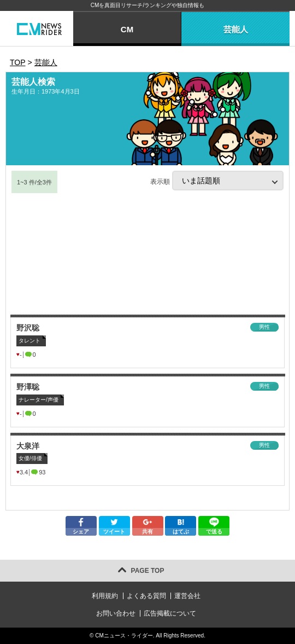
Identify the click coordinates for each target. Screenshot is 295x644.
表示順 (217, 181)
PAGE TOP (148, 571)
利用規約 (105, 596)
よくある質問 (146, 596)
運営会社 (187, 596)
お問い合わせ (116, 613)
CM (127, 29)
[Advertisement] (147, 254)
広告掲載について (170, 613)
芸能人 (236, 29)
